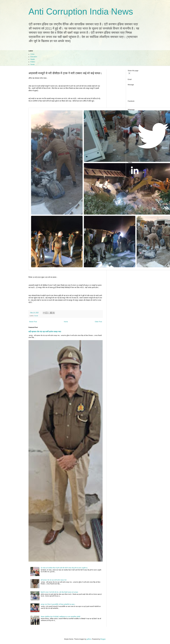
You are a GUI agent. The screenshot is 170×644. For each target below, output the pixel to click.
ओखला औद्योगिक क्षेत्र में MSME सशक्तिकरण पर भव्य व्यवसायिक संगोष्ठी (60, 617)
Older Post (98, 322)
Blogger (103, 639)
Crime (32, 54)
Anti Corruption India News (81, 12)
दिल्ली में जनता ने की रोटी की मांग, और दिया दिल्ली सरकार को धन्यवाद (59, 592)
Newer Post (33, 322)
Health (33, 59)
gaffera (89, 639)
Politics (33, 62)
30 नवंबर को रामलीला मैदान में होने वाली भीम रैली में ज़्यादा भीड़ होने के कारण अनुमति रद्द (64, 568)
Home (66, 322)
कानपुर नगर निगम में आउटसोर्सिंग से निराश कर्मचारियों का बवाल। (58, 604)
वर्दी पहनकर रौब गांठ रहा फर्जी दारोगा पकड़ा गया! (45, 332)
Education (34, 57)
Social (32, 64)
